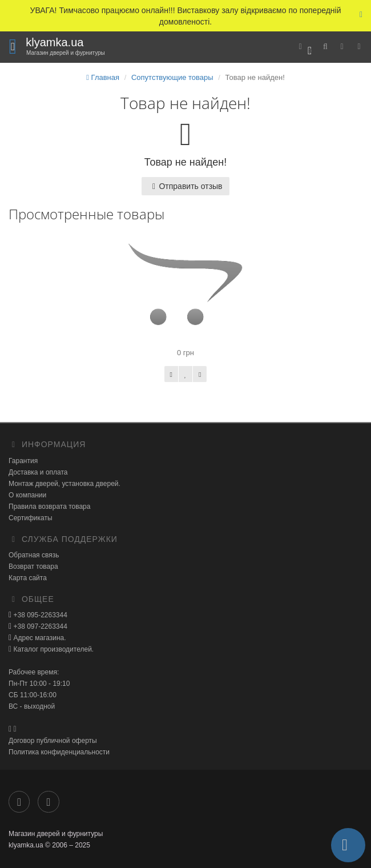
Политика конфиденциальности (59, 752)
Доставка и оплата (38, 472)
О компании (27, 495)
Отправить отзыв (185, 186)
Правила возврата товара (49, 507)
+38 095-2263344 (39, 615)
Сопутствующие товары (172, 77)
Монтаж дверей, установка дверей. (64, 484)
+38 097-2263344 (39, 626)
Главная (103, 77)
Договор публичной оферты (53, 741)
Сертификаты (31, 518)
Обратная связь (34, 555)
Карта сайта (28, 578)
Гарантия (23, 461)
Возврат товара (33, 566)
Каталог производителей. (53, 649)
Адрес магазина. (39, 638)
